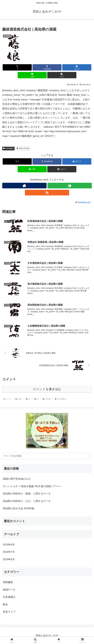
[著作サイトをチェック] (24, 186)
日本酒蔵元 (8, 148)
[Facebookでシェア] (47, 67)
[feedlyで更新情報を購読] (70, 186)
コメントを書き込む (47, 390)
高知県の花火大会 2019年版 (19, 509)
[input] (47, 457)
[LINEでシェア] (32, 75)
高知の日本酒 (23, 148)
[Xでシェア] (17, 67)
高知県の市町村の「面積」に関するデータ (27, 494)
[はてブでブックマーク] (77, 67)
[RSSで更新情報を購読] (47, 193)
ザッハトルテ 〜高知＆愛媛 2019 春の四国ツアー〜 (32, 487)
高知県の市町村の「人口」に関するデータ (27, 502)
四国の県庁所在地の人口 (17, 479)
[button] (62, 75)
